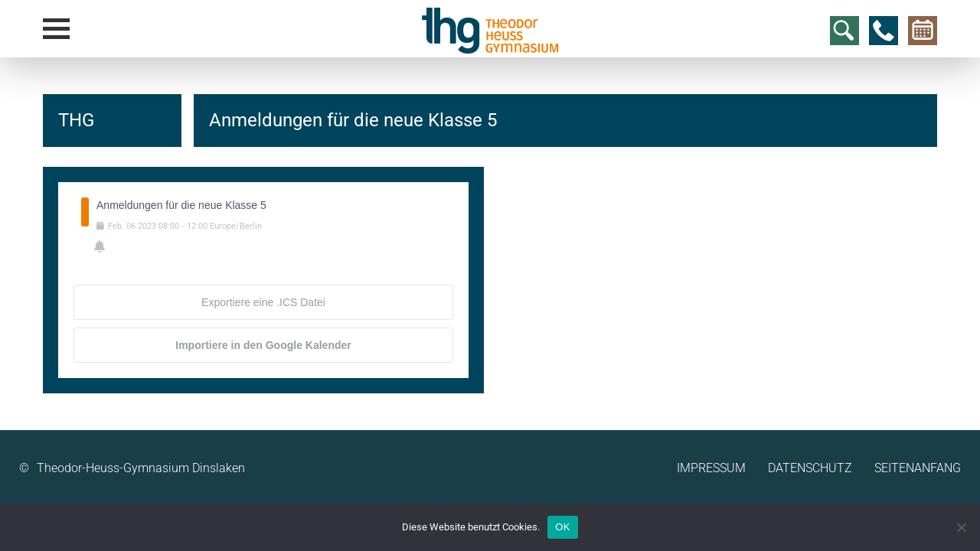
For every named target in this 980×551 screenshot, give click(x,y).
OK (562, 527)
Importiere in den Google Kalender (263, 345)
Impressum (711, 468)
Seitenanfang (918, 468)
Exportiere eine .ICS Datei (263, 302)
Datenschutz (810, 468)
